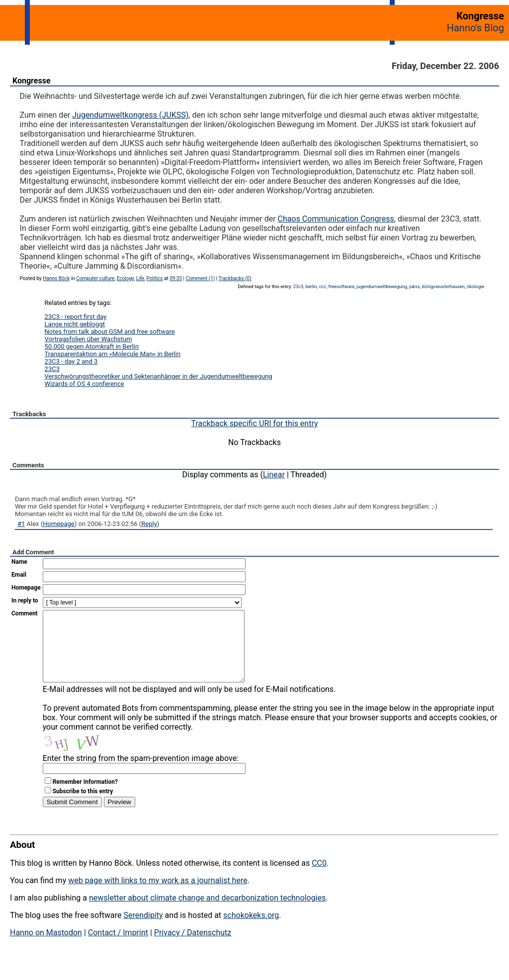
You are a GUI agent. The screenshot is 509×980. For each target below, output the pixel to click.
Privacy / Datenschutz (193, 947)
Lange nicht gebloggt (75, 324)
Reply (149, 524)
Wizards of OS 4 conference (85, 384)
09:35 (176, 278)
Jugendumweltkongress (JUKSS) (130, 115)
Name (19, 562)
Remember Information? (85, 797)
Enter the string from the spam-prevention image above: (141, 773)
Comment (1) (201, 278)
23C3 (52, 369)
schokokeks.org (251, 930)
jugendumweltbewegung (382, 286)
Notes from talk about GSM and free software (110, 332)
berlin (311, 286)
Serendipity (143, 930)
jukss (415, 286)
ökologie (475, 286)
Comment (25, 613)
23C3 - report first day (76, 317)
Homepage (59, 524)
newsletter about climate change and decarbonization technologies (207, 913)
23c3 (298, 286)
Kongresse (32, 81)
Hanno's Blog (475, 28)
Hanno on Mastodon (46, 947)
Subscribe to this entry (83, 806)
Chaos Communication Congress (336, 219)
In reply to (25, 601)
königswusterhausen (443, 286)
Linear (274, 475)
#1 (21, 524)
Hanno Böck (56, 278)
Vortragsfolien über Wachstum (88, 339)
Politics (155, 278)
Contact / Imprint (118, 947)
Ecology (126, 278)
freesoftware (341, 286)
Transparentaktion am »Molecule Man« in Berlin (113, 354)
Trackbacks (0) (235, 278)
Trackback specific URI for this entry (254, 423)
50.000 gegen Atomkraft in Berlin (92, 346)
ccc (323, 286)
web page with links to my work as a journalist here (158, 895)
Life (140, 278)
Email (19, 575)
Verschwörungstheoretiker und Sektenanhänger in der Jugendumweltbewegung (159, 376)
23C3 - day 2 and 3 (71, 361)
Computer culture (95, 278)
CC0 (319, 878)
